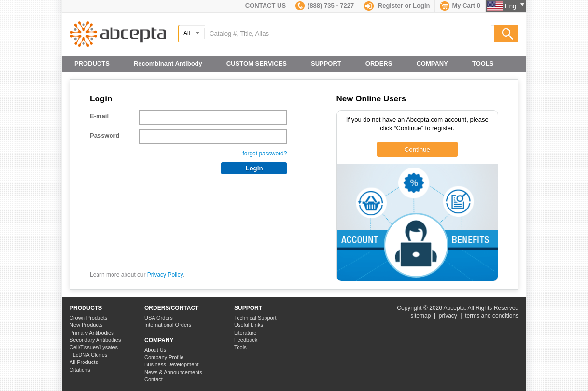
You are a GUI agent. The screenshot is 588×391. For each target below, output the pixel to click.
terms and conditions (492, 316)
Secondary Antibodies (95, 340)
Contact (154, 379)
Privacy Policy (165, 275)
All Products (84, 362)
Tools (240, 347)
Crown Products (88, 318)
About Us (155, 350)
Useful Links (249, 325)
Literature (245, 333)
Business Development (172, 364)
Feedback (246, 340)
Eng (515, 6)
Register (391, 6)
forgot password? (265, 154)
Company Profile (164, 357)
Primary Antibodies (92, 333)
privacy (448, 316)
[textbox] (348, 34)
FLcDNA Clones (88, 355)
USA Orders (159, 318)
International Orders (168, 325)
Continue (417, 149)
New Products (86, 325)
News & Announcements (173, 372)
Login (421, 6)
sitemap (420, 316)
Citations (80, 370)
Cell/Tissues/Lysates (94, 347)
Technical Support (255, 318)
